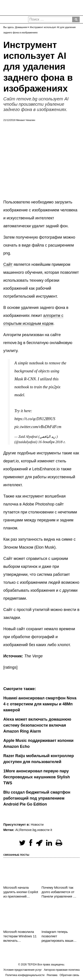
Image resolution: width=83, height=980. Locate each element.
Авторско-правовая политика (62, 970)
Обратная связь (69, 975)
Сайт (8, 264)
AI (17, 830)
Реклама (52, 975)
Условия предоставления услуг (22, 970)
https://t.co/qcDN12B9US (35, 419)
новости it (45, 830)
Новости (37, 824)
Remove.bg (28, 830)
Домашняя (21, 27)
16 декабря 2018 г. (52, 442)
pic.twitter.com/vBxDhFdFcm (38, 427)
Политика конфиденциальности (25, 975)
